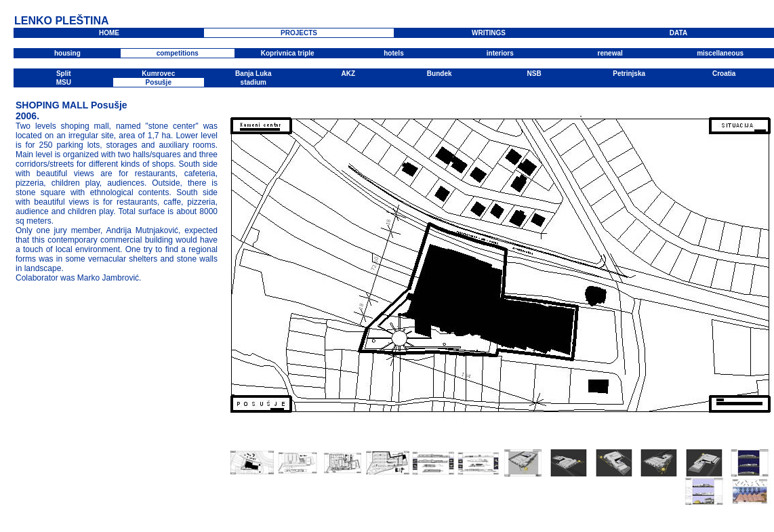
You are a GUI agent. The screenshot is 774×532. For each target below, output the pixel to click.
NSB (534, 74)
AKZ (348, 74)
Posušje (159, 82)
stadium (253, 82)
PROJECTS (299, 33)
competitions (178, 53)
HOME (109, 33)
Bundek (440, 74)
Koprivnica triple (288, 53)
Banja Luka (253, 74)
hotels (393, 53)
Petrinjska (629, 74)
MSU (64, 82)
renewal (610, 53)
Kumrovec (158, 74)
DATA (678, 33)
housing (67, 53)
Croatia (724, 74)
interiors (500, 53)
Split (64, 74)
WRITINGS (489, 33)
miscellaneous (720, 53)
